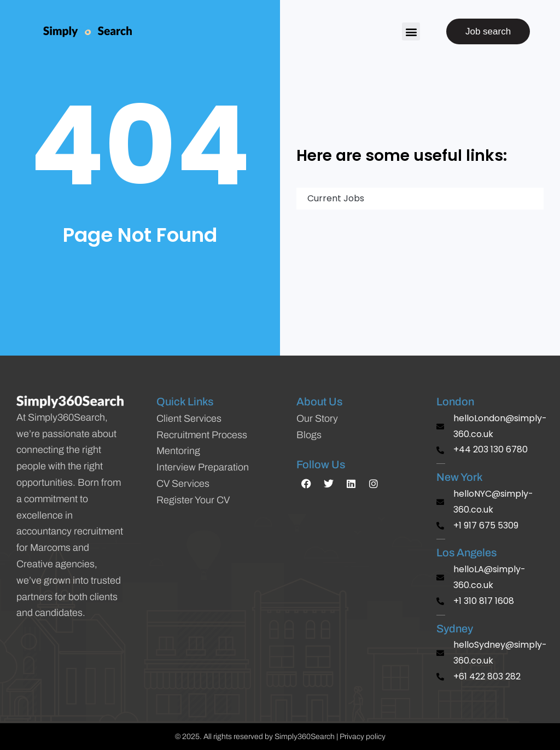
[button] (411, 31)
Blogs (309, 435)
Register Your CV (193, 500)
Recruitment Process (202, 435)
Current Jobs (330, 198)
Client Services (189, 418)
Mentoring (178, 451)
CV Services (183, 484)
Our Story (317, 418)
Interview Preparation (203, 467)
